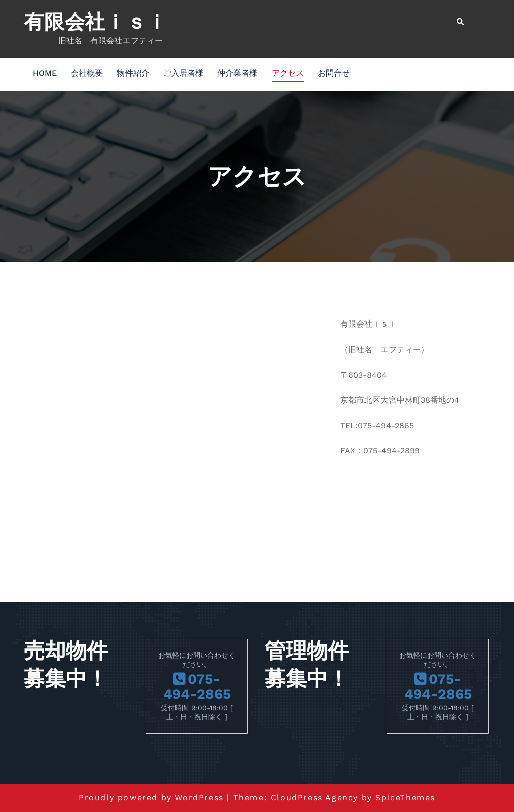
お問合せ (334, 73)
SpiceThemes (405, 798)
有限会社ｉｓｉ (95, 22)
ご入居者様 (183, 73)
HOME (45, 73)
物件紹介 (133, 73)
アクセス (288, 73)
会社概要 (87, 73)
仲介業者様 (237, 73)
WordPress (199, 798)
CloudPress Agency (314, 798)
